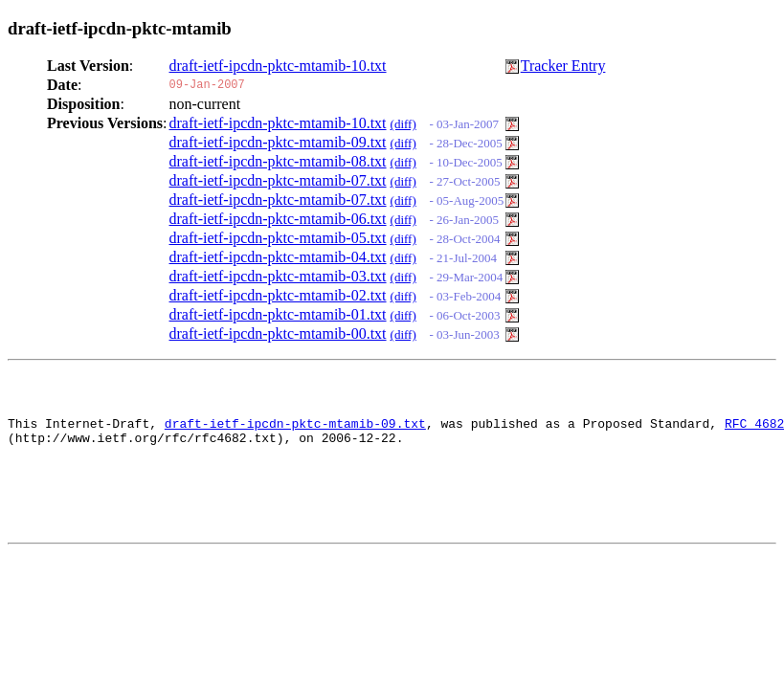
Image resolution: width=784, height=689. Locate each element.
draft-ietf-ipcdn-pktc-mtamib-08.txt (278, 161)
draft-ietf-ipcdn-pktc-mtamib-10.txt (278, 66)
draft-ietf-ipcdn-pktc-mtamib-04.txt (278, 257)
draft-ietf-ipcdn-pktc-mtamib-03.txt (278, 276)
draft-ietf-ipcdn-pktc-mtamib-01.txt (278, 314)
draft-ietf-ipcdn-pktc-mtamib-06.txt (278, 219)
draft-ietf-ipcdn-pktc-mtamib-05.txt (278, 238)
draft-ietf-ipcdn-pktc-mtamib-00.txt (278, 333)
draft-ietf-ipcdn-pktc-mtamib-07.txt (278, 180)
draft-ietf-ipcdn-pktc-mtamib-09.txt (278, 142)
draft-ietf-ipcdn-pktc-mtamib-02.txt (278, 295)
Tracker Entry (563, 66)
